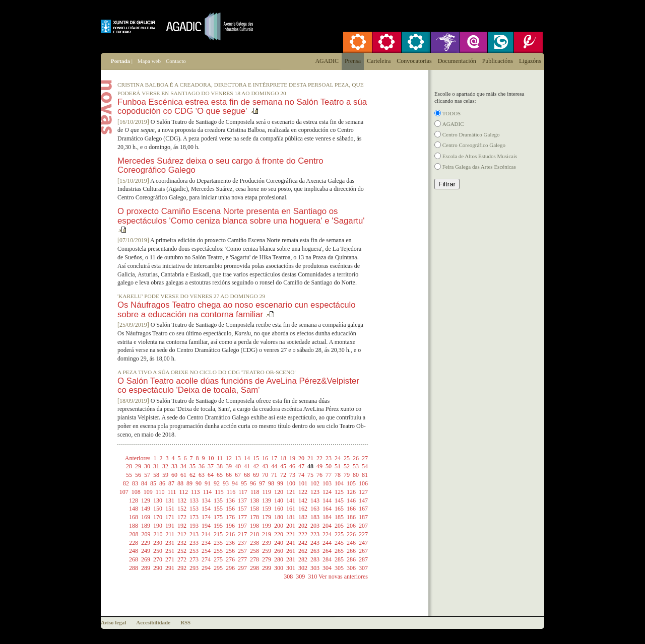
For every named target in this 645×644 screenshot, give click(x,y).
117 (243, 492)
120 (279, 492)
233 (194, 543)
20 (301, 458)
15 (256, 458)
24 (338, 458)
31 (156, 466)
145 (339, 500)
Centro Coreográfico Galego (474, 145)
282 (303, 559)
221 (291, 534)
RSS (185, 622)
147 (363, 500)
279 (267, 559)
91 (208, 483)
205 (339, 526)
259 (267, 551)
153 (194, 509)
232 (182, 543)
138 (254, 500)
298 (254, 568)
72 (283, 475)
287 (363, 559)
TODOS (451, 113)
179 (267, 517)
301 (291, 568)
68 (247, 475)
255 (218, 551)
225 (339, 534)
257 (242, 551)
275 (218, 559)
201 (291, 526)
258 (254, 551)
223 (315, 534)
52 (347, 466)
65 (220, 475)
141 (291, 500)
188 (134, 526)
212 (182, 534)
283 (315, 559)
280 (279, 559)
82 (126, 483)
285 (339, 559)
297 (242, 568)
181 (291, 517)
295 (218, 568)
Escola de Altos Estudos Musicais (480, 156)
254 (206, 551)
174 (206, 517)
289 (146, 568)
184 (327, 517)
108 (136, 492)
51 (338, 466)
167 (363, 509)
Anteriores (138, 458)
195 (218, 526)
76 (319, 475)
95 (244, 483)
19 (292, 458)
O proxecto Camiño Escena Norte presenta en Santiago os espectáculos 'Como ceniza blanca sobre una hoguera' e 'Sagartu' (241, 216)
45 (283, 466)
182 (303, 517)
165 (339, 509)
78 (338, 475)
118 (255, 492)
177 (242, 517)
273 (194, 559)
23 (329, 458)
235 (218, 543)
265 (339, 551)
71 (274, 475)
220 (279, 534)
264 (327, 551)
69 (256, 475)
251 (170, 551)
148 (134, 509)
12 (229, 458)
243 (315, 543)
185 (339, 517)
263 (315, 551)
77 (329, 475)
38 (220, 466)
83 (135, 483)
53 (356, 466)
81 (365, 475)
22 (319, 458)
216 (230, 534)
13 (238, 458)
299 (267, 568)
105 (351, 483)
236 (230, 543)
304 (327, 568)
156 (230, 509)
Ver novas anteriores (343, 577)
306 (351, 568)
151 (170, 509)
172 (182, 517)
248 (134, 551)
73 (292, 475)
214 (206, 534)
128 (134, 500)
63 (202, 475)
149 (146, 509)
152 (182, 509)
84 (144, 483)
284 (327, 559)
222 (303, 534)
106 (363, 483)
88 (180, 483)
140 (279, 500)
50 (329, 466)
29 (138, 466)
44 (274, 466)
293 (194, 568)
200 (279, 526)
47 (301, 466)
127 (363, 492)
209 (146, 534)
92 (217, 483)
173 (194, 517)
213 (194, 534)
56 (138, 475)
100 (291, 483)
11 (220, 458)
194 (206, 526)
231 (170, 543)
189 (146, 526)
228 (134, 543)
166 (351, 509)
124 (327, 492)
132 (182, 500)
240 (279, 543)
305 (339, 568)
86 (162, 483)
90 (199, 483)
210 (158, 534)
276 (230, 559)
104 (339, 483)
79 (347, 475)
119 (267, 492)
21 (310, 458)
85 (153, 483)
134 (206, 500)
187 (363, 517)
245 (339, 543)
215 (218, 534)
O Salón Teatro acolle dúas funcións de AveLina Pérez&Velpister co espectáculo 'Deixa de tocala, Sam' (238, 385)
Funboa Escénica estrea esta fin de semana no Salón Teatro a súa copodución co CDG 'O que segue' (242, 106)
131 (170, 500)
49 (319, 466)
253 (194, 551)
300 (279, 568)
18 (283, 458)
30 (147, 466)
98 (271, 483)
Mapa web (149, 61)
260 (279, 551)
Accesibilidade (153, 622)
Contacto (176, 61)
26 (356, 458)
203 (315, 526)
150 (158, 509)
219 (267, 534)
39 (229, 466)
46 (292, 466)
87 (171, 483)
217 (242, 534)
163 (315, 509)
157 (242, 509)
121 (291, 492)
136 (230, 500)
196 (230, 526)
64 (211, 475)
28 (129, 466)
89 (189, 483)
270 (158, 559)
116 (231, 492)
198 (254, 526)
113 (196, 492)
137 (242, 500)
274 (206, 559)
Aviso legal (113, 622)
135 (218, 500)
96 (253, 483)
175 (218, 517)
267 (363, 551)
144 (327, 500)
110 (160, 492)
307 (363, 568)
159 (267, 509)
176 (230, 517)
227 (363, 534)
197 (242, 526)
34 (183, 466)
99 (280, 483)
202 (303, 526)
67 (238, 475)
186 (351, 517)
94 (235, 483)
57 (147, 475)
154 (206, 509)
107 (124, 492)
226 (351, 534)
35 (192, 466)
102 (315, 483)
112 (184, 492)
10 (211, 458)
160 (279, 509)
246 (351, 543)
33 (174, 466)
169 (146, 517)
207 (363, 526)
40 (238, 466)
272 (182, 559)
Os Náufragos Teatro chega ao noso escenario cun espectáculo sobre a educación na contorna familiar (237, 309)
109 (148, 492)
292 (182, 568)
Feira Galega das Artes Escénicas (479, 167)
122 (303, 492)
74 (301, 475)
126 (351, 492)
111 (172, 492)
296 (230, 568)
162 (303, 509)
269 (146, 559)
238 (254, 543)
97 (262, 483)
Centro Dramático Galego (471, 134)
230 (158, 543)
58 (156, 475)
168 (134, 517)
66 (229, 475)
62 (192, 475)
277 (242, 559)
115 (219, 492)
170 (158, 517)
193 (194, 526)
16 (265, 458)
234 (206, 543)
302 (303, 568)
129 (146, 500)
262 (303, 551)
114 (208, 492)
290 (158, 568)
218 (254, 534)
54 (365, 466)
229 (146, 543)
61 (183, 475)
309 (300, 577)
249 (146, 551)
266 (351, 551)
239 (267, 543)
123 (315, 492)
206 (351, 526)
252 (182, 551)
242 (303, 543)
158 (254, 509)
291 (170, 568)
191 (170, 526)
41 (247, 466)
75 (310, 475)
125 (339, 492)
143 (315, 500)
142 (303, 500)
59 (165, 475)
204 (327, 526)
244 (327, 543)
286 (351, 559)
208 (134, 534)
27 (365, 458)
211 (170, 534)
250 (158, 551)
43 (265, 466)
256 (230, 551)
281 (291, 559)
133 (194, 500)
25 (347, 458)
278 (254, 559)
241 (291, 543)
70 (265, 475)
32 (165, 466)
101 (303, 483)
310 (312, 577)
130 (158, 500)
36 (202, 466)
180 (279, 517)
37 (211, 466)
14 (247, 458)
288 (134, 568)
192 (182, 526)
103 (327, 483)
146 (351, 500)
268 (134, 559)
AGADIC (453, 124)
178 (254, 517)
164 (327, 509)
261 (291, 551)
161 (291, 509)
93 (226, 483)
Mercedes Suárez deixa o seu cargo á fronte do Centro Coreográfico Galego (220, 165)
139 (267, 500)
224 (327, 534)
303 (315, 568)
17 (274, 458)
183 (315, 517)
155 (218, 509)
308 (288, 577)
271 (170, 559)
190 (158, 526)
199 (267, 526)
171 (170, 517)
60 (174, 475)
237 (242, 543)
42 (256, 466)
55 (129, 475)
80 (356, 475)
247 (363, 543)
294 (206, 568)
